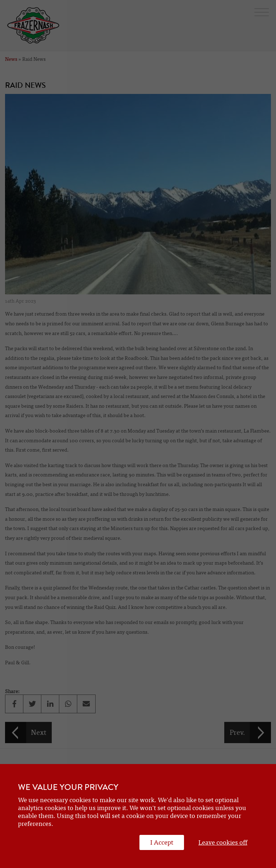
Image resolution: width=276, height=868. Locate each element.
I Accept (162, 842)
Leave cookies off (223, 842)
